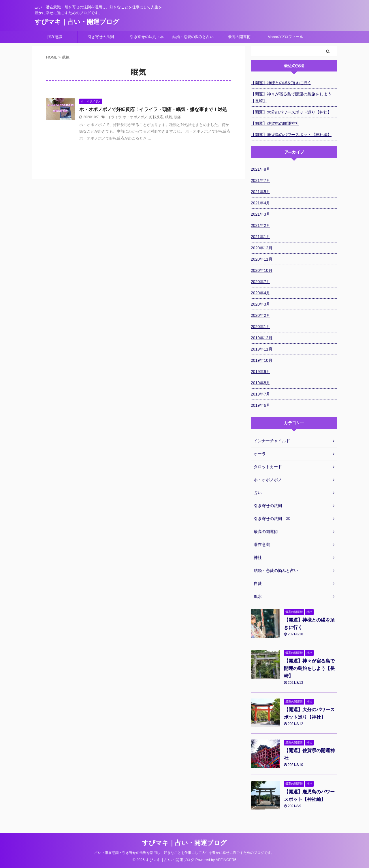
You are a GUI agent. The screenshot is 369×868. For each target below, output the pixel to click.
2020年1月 (260, 327)
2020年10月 (262, 270)
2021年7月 (260, 180)
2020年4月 (260, 293)
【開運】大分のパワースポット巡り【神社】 (291, 112)
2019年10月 (262, 360)
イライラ (114, 117)
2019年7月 (260, 394)
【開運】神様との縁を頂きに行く (281, 83)
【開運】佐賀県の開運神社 (275, 123)
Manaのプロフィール (285, 37)
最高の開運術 (239, 37)
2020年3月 (260, 304)
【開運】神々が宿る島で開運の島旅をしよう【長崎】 (291, 97)
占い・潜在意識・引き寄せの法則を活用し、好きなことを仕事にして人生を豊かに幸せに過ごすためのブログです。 (184, 853)
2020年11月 (262, 259)
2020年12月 (262, 248)
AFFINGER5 (226, 860)
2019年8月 (260, 383)
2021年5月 (260, 192)
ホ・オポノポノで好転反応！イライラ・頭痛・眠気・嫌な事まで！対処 (153, 109)
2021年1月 (260, 237)
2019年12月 (262, 338)
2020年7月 (260, 282)
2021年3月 (260, 214)
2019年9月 (260, 372)
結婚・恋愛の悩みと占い (193, 37)
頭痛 (177, 117)
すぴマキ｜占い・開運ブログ (77, 22)
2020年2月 (260, 315)
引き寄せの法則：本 (147, 37)
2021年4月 (260, 203)
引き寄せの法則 (101, 37)
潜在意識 (55, 37)
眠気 (169, 117)
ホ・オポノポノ (135, 117)
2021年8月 (260, 169)
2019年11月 (262, 349)
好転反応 (156, 117)
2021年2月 (260, 225)
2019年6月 (260, 405)
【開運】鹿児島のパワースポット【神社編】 (291, 135)
